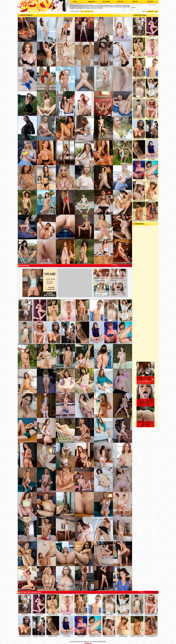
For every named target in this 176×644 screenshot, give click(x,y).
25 (86, 11)
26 (89, 11)
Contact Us (88, 643)
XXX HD (135, 2)
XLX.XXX (120, 2)
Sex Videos (106, 2)
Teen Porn (151, 2)
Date (156, 11)
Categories (91, 2)
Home (75, 2)
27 (92, 11)
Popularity (151, 11)
